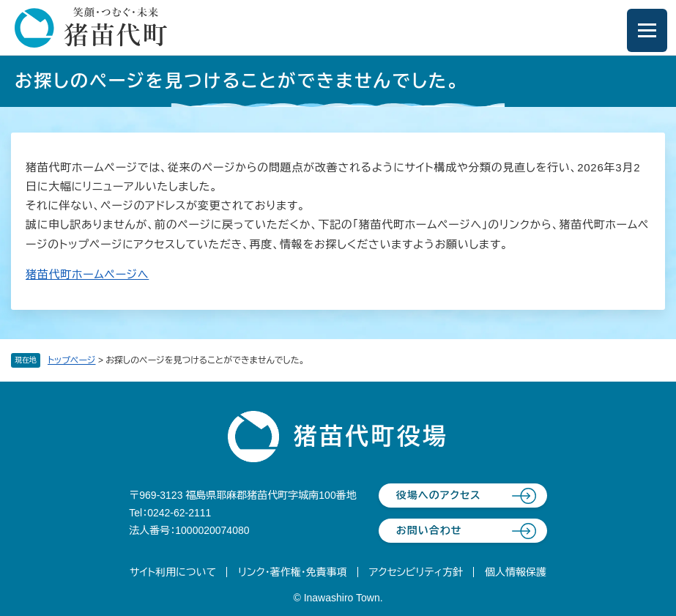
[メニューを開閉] (647, 30)
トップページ (72, 360)
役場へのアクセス (439, 495)
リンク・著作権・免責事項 (293, 572)
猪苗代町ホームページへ (87, 274)
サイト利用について (173, 572)
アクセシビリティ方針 (416, 572)
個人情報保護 (516, 572)
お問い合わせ (429, 530)
